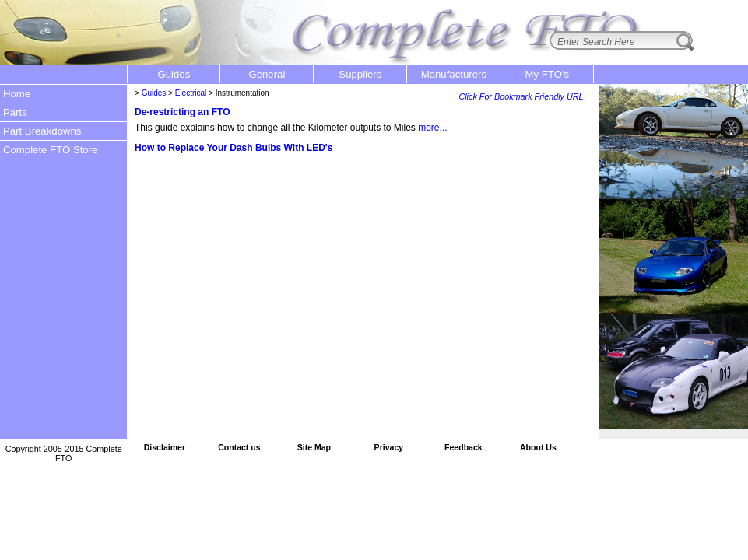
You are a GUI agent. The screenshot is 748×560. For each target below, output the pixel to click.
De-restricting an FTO (182, 112)
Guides (154, 93)
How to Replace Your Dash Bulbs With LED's (234, 148)
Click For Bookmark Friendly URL (521, 96)
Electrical (191, 93)
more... (432, 128)
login (725, 10)
